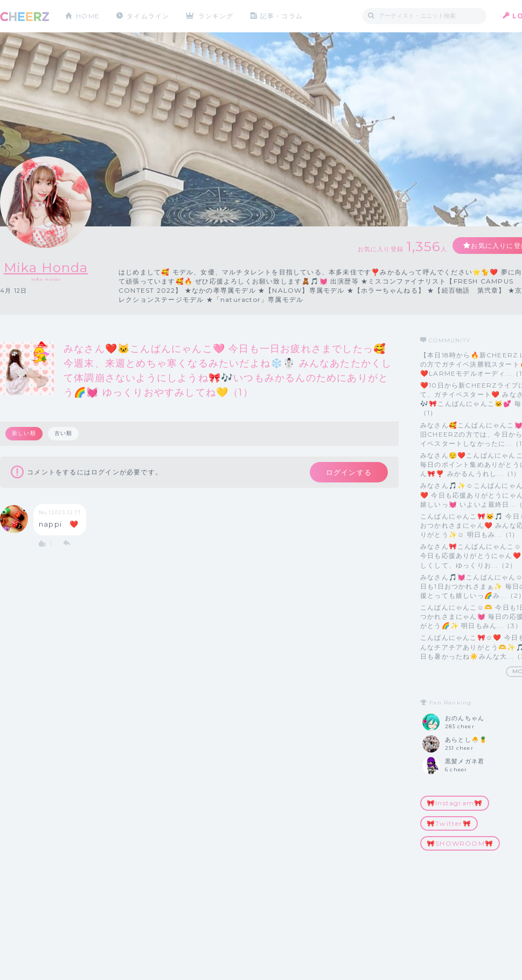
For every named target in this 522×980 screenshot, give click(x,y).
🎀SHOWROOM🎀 (460, 843)
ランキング (216, 16)
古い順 (64, 433)
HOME (88, 16)
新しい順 (24, 433)
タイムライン (148, 16)
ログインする (349, 472)
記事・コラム (281, 16)
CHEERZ (25, 16)
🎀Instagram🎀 (455, 803)
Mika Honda (46, 268)
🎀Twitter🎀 (449, 823)
